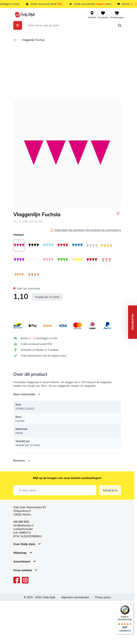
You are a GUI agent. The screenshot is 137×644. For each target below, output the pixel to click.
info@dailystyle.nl (23, 525)
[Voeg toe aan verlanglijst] (118, 214)
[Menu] (131, 606)
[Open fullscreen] (67, 154)
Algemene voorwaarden (75, 597)
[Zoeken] (120, 25)
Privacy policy (103, 597)
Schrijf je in (110, 490)
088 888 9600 (21, 522)
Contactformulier (23, 529)
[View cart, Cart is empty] (117, 15)
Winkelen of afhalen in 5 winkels (40, 350)
